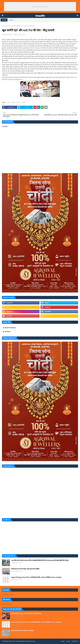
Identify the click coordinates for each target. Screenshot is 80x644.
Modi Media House (30, 641)
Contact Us (75, 641)
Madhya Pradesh (16, 102)
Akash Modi (12, 641)
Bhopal (8, 102)
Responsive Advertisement (40, 7)
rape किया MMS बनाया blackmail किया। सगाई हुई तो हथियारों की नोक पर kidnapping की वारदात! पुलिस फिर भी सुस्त (40, 560)
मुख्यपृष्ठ (4, 26)
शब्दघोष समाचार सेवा (8, 35)
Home (63, 641)
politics (8, 26)
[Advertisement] (40, 537)
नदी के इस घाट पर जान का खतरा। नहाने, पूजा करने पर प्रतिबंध (25, 569)
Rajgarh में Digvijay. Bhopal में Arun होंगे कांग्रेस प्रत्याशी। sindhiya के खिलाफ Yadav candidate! (36, 577)
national (8, 332)
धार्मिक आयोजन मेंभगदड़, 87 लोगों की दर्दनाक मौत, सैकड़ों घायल (26, 614)
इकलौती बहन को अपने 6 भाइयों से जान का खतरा (22, 631)
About (68, 641)
